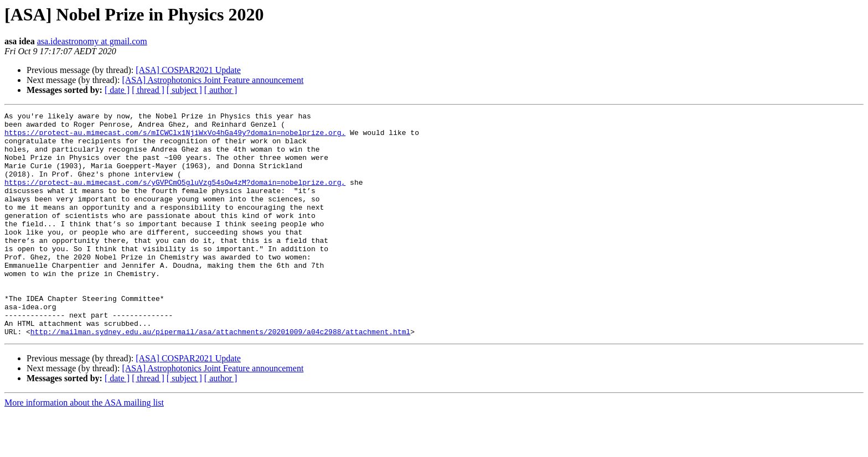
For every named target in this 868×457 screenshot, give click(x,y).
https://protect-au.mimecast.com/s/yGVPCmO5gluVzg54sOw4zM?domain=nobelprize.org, (175, 197)
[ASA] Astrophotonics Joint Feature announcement (213, 80)
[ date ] (117, 90)
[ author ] (221, 90)
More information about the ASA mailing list (84, 447)
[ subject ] (184, 90)
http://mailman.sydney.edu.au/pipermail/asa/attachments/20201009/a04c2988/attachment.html (220, 376)
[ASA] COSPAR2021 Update (188, 70)
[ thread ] (148, 90)
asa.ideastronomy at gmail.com (92, 41)
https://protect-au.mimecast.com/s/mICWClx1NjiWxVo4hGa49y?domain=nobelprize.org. (175, 137)
